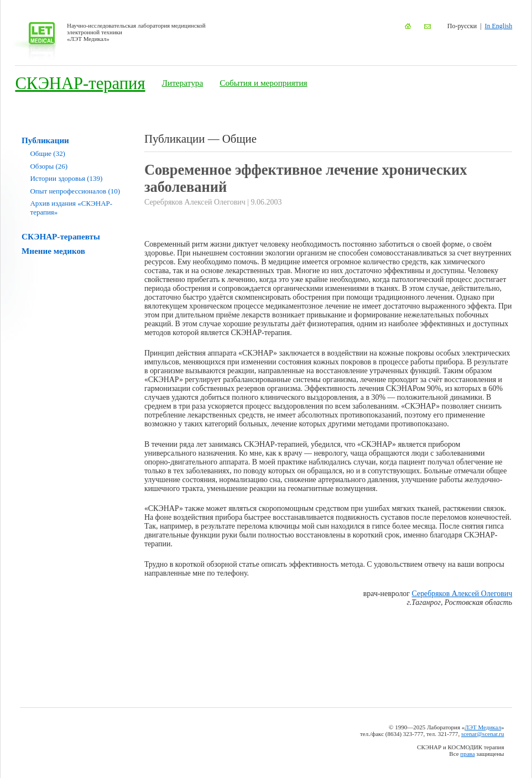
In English (499, 26)
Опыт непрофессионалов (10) (75, 191)
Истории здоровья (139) (67, 178)
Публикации (45, 140)
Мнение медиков (53, 251)
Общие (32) (48, 153)
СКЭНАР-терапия (80, 83)
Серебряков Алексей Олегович (462, 594)
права (467, 754)
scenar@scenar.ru (483, 734)
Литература (183, 83)
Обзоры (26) (49, 166)
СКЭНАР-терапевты (61, 236)
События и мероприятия (263, 83)
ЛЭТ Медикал (483, 727)
